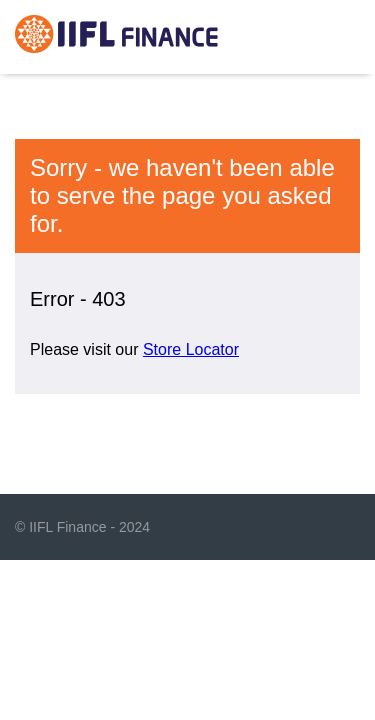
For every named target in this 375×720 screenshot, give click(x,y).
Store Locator (191, 349)
